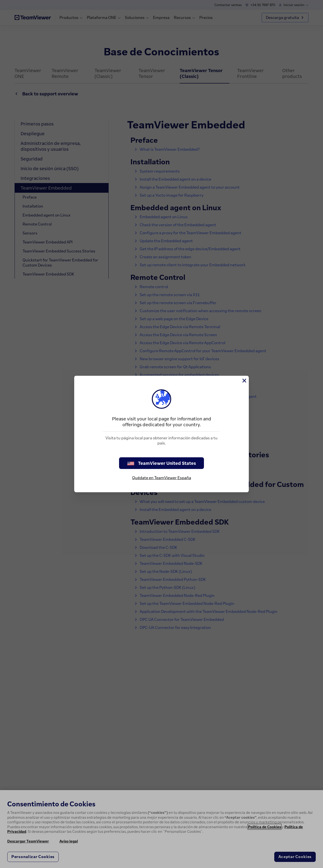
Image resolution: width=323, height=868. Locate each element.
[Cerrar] (244, 381)
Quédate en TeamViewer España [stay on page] (162, 478)
